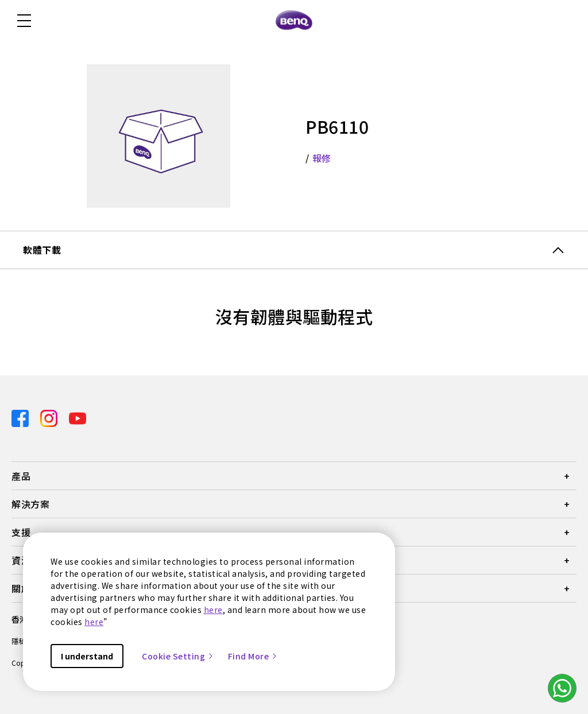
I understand (87, 656)
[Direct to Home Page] (294, 21)
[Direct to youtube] (78, 417)
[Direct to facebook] (21, 417)
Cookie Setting (178, 656)
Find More (253, 656)
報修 (322, 158)
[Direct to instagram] (50, 417)
